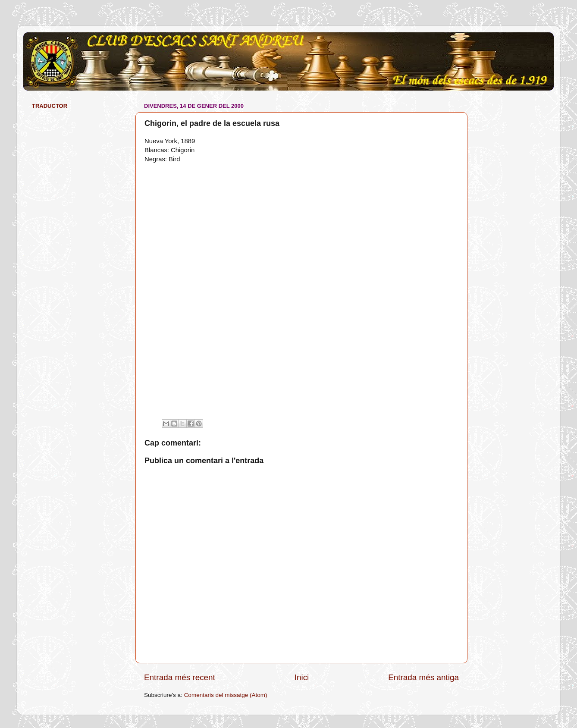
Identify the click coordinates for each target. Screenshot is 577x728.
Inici (302, 677)
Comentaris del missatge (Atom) (226, 695)
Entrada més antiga (423, 677)
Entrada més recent (180, 677)
